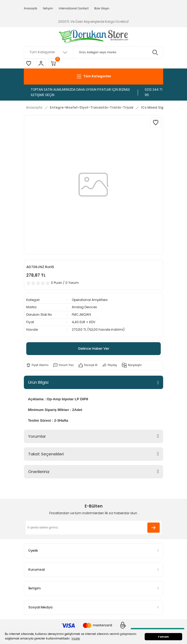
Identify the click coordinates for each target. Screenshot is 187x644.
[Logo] (94, 37)
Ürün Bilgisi (38, 382)
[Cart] (53, 63)
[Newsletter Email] (93, 528)
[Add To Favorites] (156, 123)
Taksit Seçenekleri (46, 454)
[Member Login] (41, 63)
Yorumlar (37, 436)
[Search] (93, 52)
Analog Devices (84, 307)
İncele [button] (76, 639)
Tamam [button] (163, 637)
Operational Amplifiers (90, 300)
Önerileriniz (39, 472)
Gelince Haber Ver (94, 348)
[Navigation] (93, 77)
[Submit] (154, 528)
